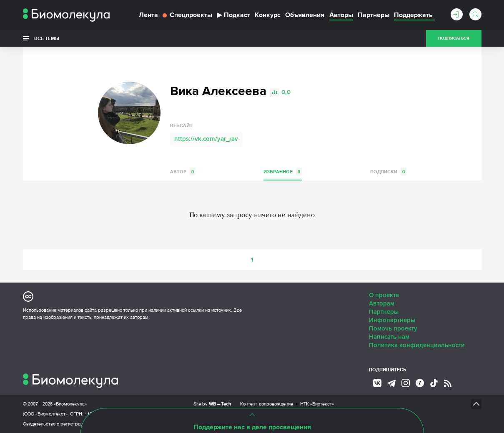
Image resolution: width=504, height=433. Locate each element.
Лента (148, 15)
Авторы (341, 15)
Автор (183, 171)
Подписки (388, 171)
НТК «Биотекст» (317, 404)
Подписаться (454, 38)
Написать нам (389, 337)
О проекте (384, 295)
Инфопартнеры (392, 320)
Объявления (305, 15)
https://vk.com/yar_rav (206, 139)
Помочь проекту (393, 328)
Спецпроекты (187, 15)
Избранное (283, 171)
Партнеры (374, 15)
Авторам (382, 303)
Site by (212, 404)
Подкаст (233, 15)
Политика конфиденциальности (417, 345)
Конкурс (268, 15)
